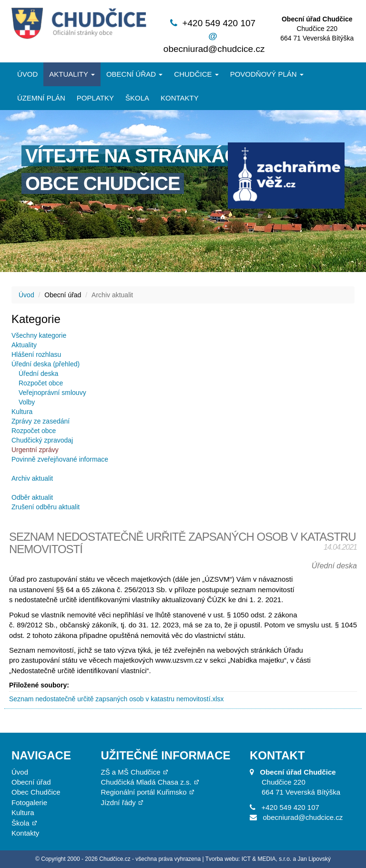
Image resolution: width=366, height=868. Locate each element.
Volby (27, 402)
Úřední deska (38, 373)
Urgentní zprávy (35, 450)
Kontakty (180, 98)
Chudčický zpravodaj (42, 440)
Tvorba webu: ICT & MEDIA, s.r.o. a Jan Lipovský (268, 859)
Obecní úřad (134, 74)
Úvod (27, 74)
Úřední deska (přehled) (46, 364)
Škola (137, 98)
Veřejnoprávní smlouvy (52, 393)
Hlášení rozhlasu (36, 354)
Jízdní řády (118, 802)
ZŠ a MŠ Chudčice (131, 772)
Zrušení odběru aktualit (46, 507)
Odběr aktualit (32, 497)
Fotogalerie (29, 802)
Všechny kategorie (39, 335)
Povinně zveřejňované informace (60, 459)
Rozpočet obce (41, 383)
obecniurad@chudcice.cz (214, 49)
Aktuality (72, 74)
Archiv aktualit (32, 478)
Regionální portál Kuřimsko (144, 792)
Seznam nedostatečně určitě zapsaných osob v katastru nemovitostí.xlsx (117, 699)
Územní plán (41, 98)
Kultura (22, 412)
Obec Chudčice (36, 792)
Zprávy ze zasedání (41, 421)
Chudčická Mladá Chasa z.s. (146, 782)
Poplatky (95, 98)
